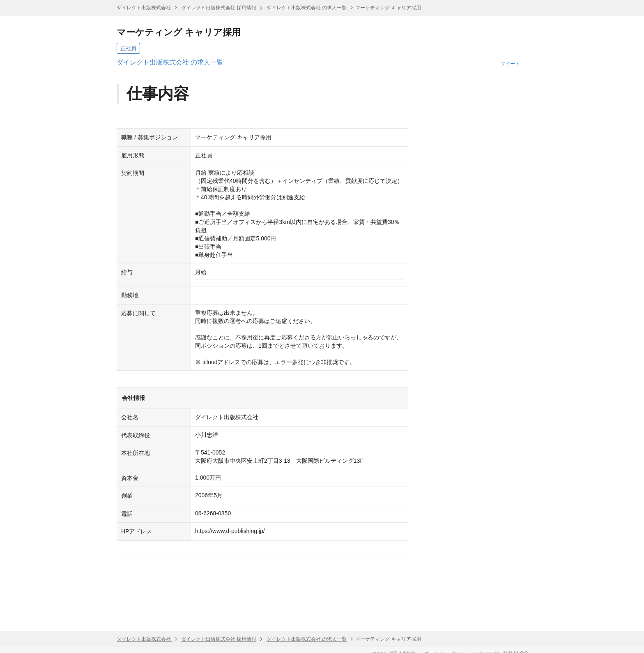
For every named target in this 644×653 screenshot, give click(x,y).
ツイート (510, 64)
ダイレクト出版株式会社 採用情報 (219, 8)
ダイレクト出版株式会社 (144, 8)
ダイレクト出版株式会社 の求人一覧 (307, 8)
